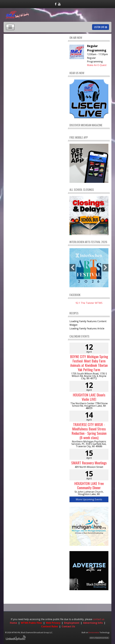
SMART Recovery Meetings (89, 463)
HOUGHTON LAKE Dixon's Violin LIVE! (89, 397)
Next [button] (105, 268)
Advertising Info (93, 623)
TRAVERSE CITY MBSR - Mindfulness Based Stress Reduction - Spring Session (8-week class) (89, 431)
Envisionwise (94, 632)
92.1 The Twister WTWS (89, 303)
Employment (72, 623)
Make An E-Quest (97, 65)
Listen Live (101, 27)
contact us (99, 619)
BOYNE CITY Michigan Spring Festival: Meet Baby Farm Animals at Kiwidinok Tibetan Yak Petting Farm (89, 363)
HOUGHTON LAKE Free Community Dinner (89, 485)
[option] (89, 268)
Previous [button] (72, 268)
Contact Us (68, 626)
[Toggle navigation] (10, 27)
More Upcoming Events (89, 499)
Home (13, 623)
